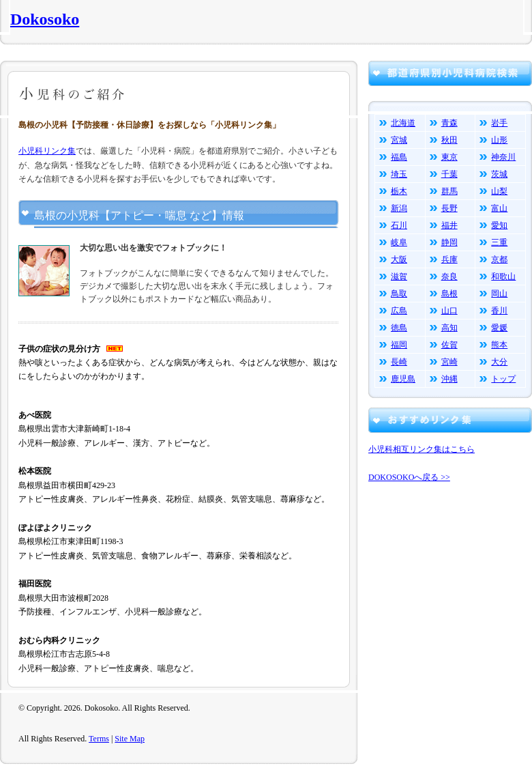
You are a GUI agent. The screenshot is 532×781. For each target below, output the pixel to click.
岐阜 (399, 242)
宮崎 (449, 362)
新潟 (399, 208)
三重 (499, 242)
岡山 (499, 294)
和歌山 (503, 276)
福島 (399, 157)
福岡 (399, 345)
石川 (399, 225)
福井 (449, 225)
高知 (449, 328)
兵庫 (449, 259)
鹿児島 (403, 379)
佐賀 (449, 345)
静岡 (449, 242)
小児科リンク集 (47, 151)
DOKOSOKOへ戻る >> (409, 477)
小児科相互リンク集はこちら (422, 449)
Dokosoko (45, 19)
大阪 (399, 259)
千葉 (449, 174)
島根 (449, 294)
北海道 (403, 123)
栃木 (399, 191)
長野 (449, 208)
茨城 (499, 174)
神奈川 (503, 157)
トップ (503, 379)
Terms (99, 739)
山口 (449, 311)
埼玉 (399, 174)
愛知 (499, 225)
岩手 (499, 123)
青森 (449, 123)
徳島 (399, 328)
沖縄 (449, 379)
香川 (499, 311)
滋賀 (399, 276)
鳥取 (399, 294)
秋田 (449, 140)
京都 (499, 259)
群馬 (449, 191)
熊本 (499, 345)
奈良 (449, 276)
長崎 (399, 362)
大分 (499, 362)
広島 (399, 311)
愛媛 (499, 328)
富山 (499, 208)
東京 (449, 157)
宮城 (399, 140)
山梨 (499, 191)
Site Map (130, 739)
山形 (499, 140)
